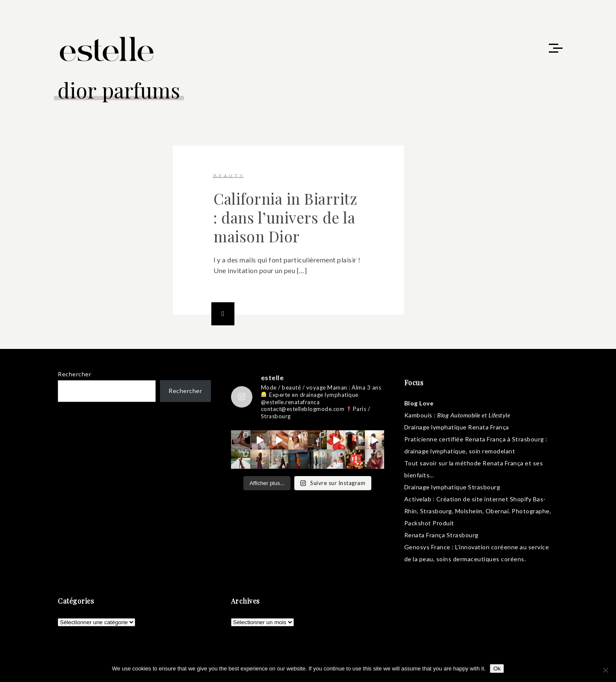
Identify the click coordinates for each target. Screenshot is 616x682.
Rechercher (74, 374)
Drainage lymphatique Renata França (457, 427)
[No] (605, 670)
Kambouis (418, 415)
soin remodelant (492, 451)
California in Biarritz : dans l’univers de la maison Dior (285, 217)
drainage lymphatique (435, 451)
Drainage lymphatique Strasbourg (452, 487)
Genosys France (427, 547)
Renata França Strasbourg (441, 535)
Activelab (418, 499)
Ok (497, 669)
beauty (229, 176)
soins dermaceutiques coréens (480, 559)
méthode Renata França (489, 463)
